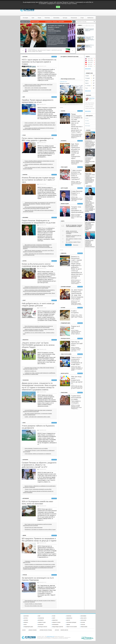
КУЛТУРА (25, 618)
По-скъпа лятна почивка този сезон (33, 606)
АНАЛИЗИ (25, 620)
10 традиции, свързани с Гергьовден (55, 22)
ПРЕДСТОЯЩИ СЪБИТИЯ (57, 627)
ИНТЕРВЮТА (40, 620)
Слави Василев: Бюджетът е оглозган (77, 193)
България (25, 18)
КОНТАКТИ (57, 630)
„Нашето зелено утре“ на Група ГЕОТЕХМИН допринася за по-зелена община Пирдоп (38, 345)
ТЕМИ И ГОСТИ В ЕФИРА (71, 627)
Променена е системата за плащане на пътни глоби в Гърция (40, 529)
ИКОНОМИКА (83, 616)
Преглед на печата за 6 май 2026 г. (77, 343)
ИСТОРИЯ (82, 622)
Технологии (74, 18)
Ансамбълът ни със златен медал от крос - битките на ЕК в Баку (39, 333)
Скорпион (87, 106)
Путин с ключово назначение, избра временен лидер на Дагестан (38, 165)
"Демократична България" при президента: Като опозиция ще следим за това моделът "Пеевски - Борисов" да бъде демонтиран (39, 204)
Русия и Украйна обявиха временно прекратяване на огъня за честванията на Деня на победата (39, 162)
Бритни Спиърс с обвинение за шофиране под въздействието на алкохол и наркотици (39, 487)
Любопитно (90, 18)
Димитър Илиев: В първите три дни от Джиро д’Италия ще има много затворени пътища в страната (38, 330)
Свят (33, 18)
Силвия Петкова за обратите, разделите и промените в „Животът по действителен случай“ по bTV (39, 465)
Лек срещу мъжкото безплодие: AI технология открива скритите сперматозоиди (37, 414)
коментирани (91, 25)
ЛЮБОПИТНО (69, 618)
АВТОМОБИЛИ (55, 625)
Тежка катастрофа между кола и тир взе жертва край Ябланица (37, 90)
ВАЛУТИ (68, 620)
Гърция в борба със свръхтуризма (33, 604)
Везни (92, 105)
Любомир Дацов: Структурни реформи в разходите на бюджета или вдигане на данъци (90, 243)
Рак (86, 105)
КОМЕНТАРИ (54, 620)
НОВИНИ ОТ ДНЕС (41, 622)
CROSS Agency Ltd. (51, 636)
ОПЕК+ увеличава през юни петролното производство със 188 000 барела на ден (38, 254)
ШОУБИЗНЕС (40, 625)
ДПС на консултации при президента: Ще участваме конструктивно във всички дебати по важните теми (37, 208)
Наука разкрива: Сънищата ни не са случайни (36, 448)
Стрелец (91, 106)
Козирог (87, 108)
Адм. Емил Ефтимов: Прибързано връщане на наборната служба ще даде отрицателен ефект (76, 151)
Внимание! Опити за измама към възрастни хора (89, 46)
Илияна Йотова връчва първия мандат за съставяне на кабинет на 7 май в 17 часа (38, 180)
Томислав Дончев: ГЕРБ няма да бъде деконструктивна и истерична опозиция (38, 211)
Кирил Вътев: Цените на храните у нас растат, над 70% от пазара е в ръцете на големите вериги (38, 251)
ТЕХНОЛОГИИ (41, 618)
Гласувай (68, 245)
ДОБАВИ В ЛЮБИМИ (33, 630)
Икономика (56, 18)
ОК (58, 7)
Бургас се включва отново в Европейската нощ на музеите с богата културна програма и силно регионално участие (39, 291)
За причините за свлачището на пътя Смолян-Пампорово (38, 579)
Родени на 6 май (75, 327)
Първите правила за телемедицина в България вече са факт (40, 564)
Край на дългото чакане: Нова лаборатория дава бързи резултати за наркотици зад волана (38, 85)
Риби (93, 108)
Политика (47, 18)
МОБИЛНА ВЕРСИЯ (64, 630)
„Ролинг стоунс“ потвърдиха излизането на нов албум (38, 489)
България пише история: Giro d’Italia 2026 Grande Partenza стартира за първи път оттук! (38, 368)
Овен (86, 103)
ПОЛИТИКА (68, 616)
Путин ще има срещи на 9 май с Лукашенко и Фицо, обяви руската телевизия (38, 168)
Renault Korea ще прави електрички (34, 527)
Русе (86, 88)
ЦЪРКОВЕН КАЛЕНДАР (71, 622)
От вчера (87, 121)
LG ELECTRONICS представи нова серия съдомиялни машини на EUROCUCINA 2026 (37, 411)
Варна (87, 81)
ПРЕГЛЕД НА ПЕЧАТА (42, 627)
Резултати (76, 245)
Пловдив (87, 78)
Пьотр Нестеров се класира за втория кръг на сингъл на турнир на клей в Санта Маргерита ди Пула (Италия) (38, 327)
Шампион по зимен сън (30, 371)
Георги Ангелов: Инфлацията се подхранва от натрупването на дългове (39, 222)
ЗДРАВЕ (68, 625)
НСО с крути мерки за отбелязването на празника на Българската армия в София (39, 62)
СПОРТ (53, 618)
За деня (87, 118)
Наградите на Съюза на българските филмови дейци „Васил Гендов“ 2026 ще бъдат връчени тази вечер (39, 294)
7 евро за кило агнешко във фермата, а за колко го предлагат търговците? (76, 175)
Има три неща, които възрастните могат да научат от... (77, 380)
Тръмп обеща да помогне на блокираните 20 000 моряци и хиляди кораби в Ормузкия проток (38, 129)
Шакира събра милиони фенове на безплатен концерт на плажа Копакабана (38, 492)
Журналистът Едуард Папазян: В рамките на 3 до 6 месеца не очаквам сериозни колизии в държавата (90, 144)
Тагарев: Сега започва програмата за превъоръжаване (77, 210)
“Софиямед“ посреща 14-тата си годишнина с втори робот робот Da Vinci (38, 562)
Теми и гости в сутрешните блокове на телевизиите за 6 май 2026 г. (77, 361)
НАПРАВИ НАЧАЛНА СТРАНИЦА (46, 630)
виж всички (54, 57)
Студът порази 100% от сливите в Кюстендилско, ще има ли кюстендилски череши (90, 39)
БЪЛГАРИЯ (26, 616)
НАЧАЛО (24, 630)
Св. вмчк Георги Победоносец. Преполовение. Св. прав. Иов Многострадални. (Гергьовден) (77, 294)
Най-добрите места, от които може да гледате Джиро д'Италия (38, 304)
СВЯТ (39, 616)
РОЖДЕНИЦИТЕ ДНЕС (28, 627)
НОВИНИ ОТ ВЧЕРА (56, 622)
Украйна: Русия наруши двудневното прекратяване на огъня (38, 101)
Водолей (90, 108)
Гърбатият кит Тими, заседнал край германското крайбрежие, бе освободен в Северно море (39, 374)
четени (84, 25)
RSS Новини (88, 126)
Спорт (82, 18)
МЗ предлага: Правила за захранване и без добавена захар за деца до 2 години (39, 540)
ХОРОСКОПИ (83, 620)
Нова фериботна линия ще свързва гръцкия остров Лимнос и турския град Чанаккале (39, 601)
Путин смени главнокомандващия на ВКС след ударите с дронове (38, 139)
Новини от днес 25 (25, 22)
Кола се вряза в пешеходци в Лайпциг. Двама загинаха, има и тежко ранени (39, 125)
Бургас (87, 83)
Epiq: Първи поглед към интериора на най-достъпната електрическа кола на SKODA (37, 525)
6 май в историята (75, 312)
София (87, 76)
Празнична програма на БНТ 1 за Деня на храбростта (90, 30)
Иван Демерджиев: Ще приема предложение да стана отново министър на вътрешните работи (90, 226)
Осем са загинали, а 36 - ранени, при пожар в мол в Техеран (40, 123)
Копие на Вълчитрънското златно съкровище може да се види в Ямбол (38, 265)
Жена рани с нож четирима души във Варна (36, 88)
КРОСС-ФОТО (83, 618)
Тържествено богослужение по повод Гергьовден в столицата (76, 399)
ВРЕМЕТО (25, 622)
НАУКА (25, 625)
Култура (65, 18)
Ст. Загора (88, 86)
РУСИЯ (53, 616)
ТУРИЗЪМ (82, 625)
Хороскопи (87, 123)
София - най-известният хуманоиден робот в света (37, 417)
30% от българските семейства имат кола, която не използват (37, 503)
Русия (39, 18)
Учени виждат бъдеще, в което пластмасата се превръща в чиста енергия (39, 451)
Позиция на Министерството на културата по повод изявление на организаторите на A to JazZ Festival (37, 287)
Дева (90, 105)
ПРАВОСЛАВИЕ (84, 627)
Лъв (88, 105)
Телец (89, 103)
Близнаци (92, 103)
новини (79, 25)
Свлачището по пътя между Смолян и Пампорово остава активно (90, 160)
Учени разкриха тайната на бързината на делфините (38, 427)
